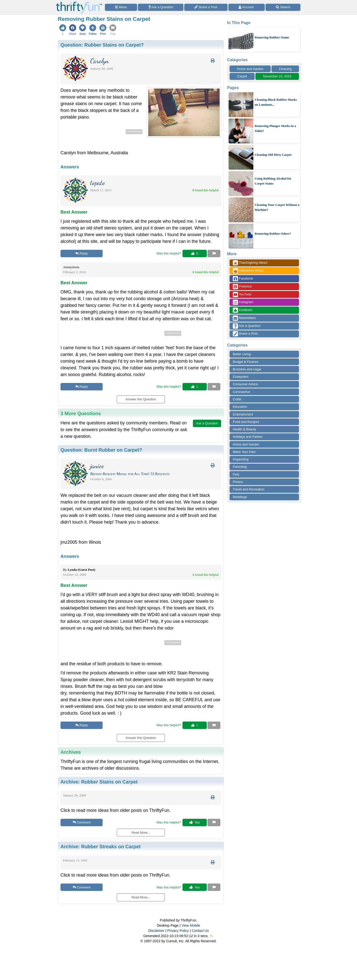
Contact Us (200, 931)
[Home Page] (79, 3)
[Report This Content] (214, 253)
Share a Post (245, 334)
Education (240, 407)
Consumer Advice (245, 384)
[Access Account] (247, 7)
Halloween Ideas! (248, 271)
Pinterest (242, 287)
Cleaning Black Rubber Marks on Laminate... (276, 102)
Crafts (237, 399)
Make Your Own (244, 452)
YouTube (242, 295)
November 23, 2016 (277, 76)
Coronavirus (241, 392)
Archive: (99, 782)
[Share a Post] (206, 7)
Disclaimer (156, 931)
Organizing (241, 459)
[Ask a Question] (161, 7)
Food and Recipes (246, 422)
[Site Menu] (121, 7)
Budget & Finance (246, 362)
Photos (238, 482)
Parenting (240, 467)
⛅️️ (212, 936)
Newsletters (244, 318)
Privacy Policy (178, 931)
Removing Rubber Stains (272, 37)
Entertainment (243, 414)
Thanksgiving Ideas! (250, 263)
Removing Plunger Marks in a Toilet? (275, 128)
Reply (82, 253)
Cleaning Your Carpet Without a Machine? (277, 207)
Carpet (242, 76)
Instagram (243, 302)
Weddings (240, 497)
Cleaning (285, 69)
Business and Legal (247, 369)
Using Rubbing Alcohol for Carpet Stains (273, 181)
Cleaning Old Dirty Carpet (273, 155)
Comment (82, 822)
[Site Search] (283, 7)
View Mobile (191, 925)
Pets (236, 474)
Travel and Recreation (249, 489)
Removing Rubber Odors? (273, 234)
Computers (241, 377)
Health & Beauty (244, 429)
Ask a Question (247, 326)
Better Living (242, 354)
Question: (102, 45)
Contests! (243, 310)
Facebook (243, 279)
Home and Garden (250, 69)
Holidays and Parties (248, 437)
